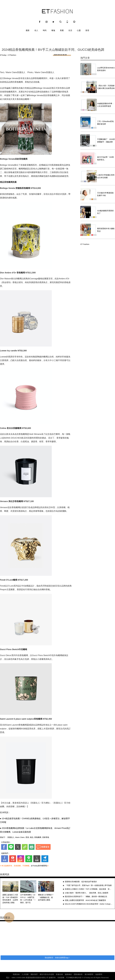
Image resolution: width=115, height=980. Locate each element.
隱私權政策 (78, 974)
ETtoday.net (88, 978)
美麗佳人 (11, 837)
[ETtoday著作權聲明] (39, 866)
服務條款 (68, 974)
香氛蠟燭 (38, 837)
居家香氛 (46, 837)
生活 (70, 30)
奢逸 (53, 30)
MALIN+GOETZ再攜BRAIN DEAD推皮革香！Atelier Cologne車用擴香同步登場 (89, 904)
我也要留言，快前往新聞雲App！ (57, 958)
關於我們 (34, 974)
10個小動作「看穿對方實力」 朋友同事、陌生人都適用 (87, 893)
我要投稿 (16, 974)
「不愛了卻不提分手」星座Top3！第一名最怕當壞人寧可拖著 (88, 885)
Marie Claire (20, 837)
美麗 (62, 30)
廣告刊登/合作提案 (47, 974)
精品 (32, 837)
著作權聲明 (89, 974)
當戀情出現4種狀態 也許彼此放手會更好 (81, 882)
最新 (28, 30)
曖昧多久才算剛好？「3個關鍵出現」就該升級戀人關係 (46, 897)
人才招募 (25, 974)
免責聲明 (99, 974)
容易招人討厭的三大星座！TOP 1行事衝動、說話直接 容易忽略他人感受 (89, 889)
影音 (87, 30)
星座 (27, 837)
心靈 (79, 30)
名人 (36, 30)
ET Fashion (57, 11)
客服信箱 (59, 974)
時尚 (45, 30)
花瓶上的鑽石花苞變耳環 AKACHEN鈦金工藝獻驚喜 (85, 900)
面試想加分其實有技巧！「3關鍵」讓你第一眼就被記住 (86, 896)
